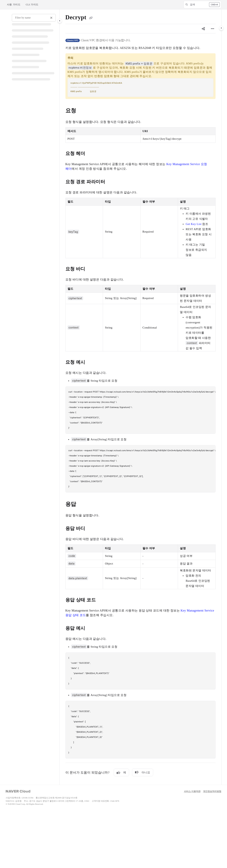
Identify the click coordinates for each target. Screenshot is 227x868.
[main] (141, 397)
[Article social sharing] (203, 29)
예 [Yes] (121, 773)
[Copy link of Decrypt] (91, 18)
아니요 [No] (143, 773)
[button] (202, 5)
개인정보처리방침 (212, 791)
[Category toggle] (60, 21)
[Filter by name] (34, 18)
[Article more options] (213, 29)
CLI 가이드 (32, 4)
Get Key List (194, 224)
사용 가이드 (14, 4)
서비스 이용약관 (192, 791)
